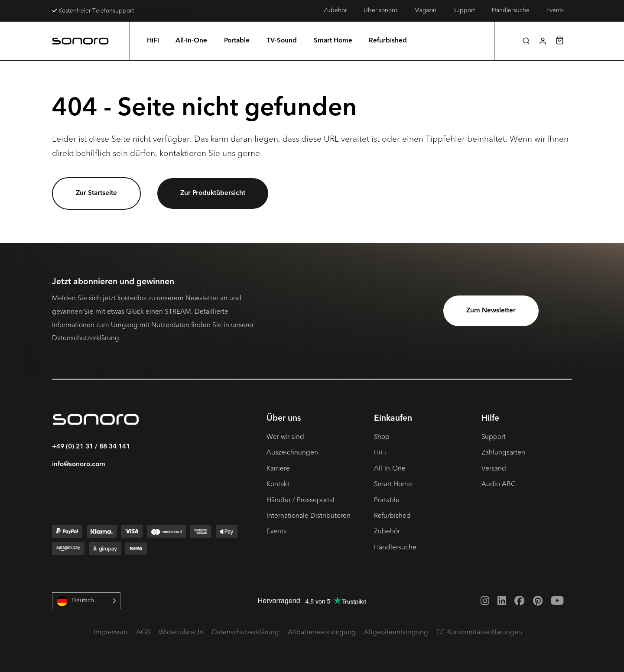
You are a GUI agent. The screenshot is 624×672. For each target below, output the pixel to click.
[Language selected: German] (86, 601)
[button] (526, 41)
